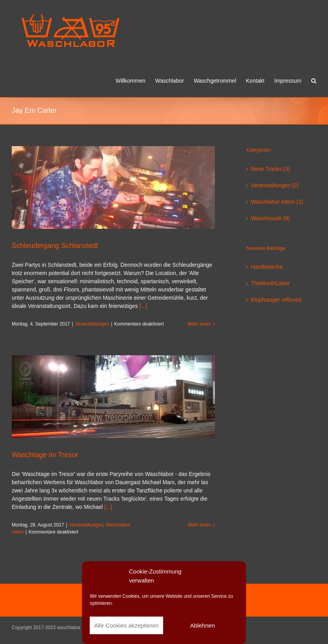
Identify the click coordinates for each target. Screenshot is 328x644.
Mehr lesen (199, 324)
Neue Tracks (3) (270, 169)
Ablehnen (203, 625)
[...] (143, 306)
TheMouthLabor (270, 283)
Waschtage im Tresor (45, 455)
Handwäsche (267, 267)
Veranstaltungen (92, 324)
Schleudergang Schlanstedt (55, 246)
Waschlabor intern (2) (277, 202)
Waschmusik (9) (270, 218)
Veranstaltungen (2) (275, 185)
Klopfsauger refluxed (276, 300)
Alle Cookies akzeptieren (127, 625)
